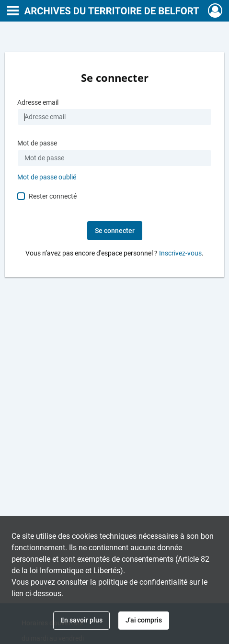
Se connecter (115, 231)
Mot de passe (37, 143)
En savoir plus (81, 620)
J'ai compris (144, 620)
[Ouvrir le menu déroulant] (13, 11)
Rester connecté (53, 196)
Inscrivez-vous (180, 253)
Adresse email (38, 103)
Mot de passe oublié (47, 177)
